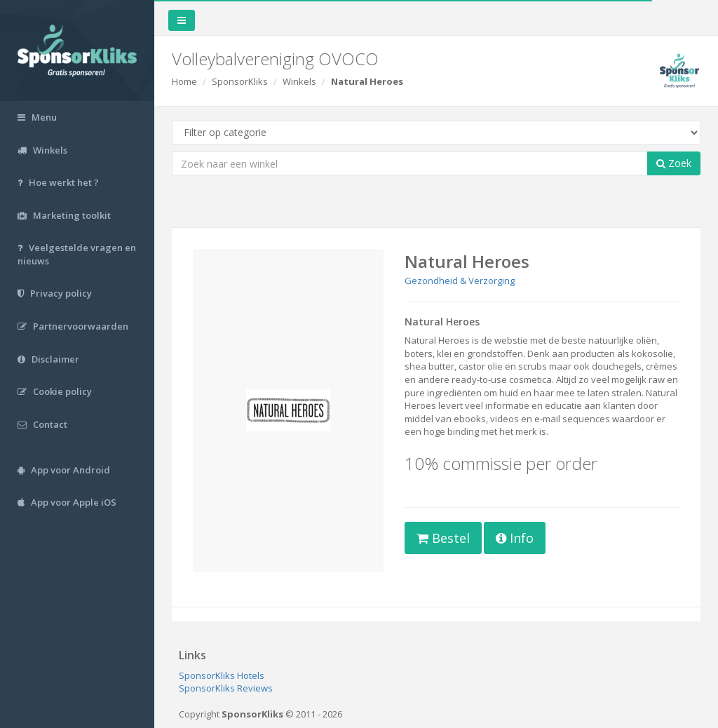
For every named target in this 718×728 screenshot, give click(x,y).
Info (515, 538)
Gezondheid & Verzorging (460, 281)
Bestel (443, 538)
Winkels (299, 81)
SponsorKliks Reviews (226, 688)
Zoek (674, 163)
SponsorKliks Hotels (222, 675)
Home (184, 81)
